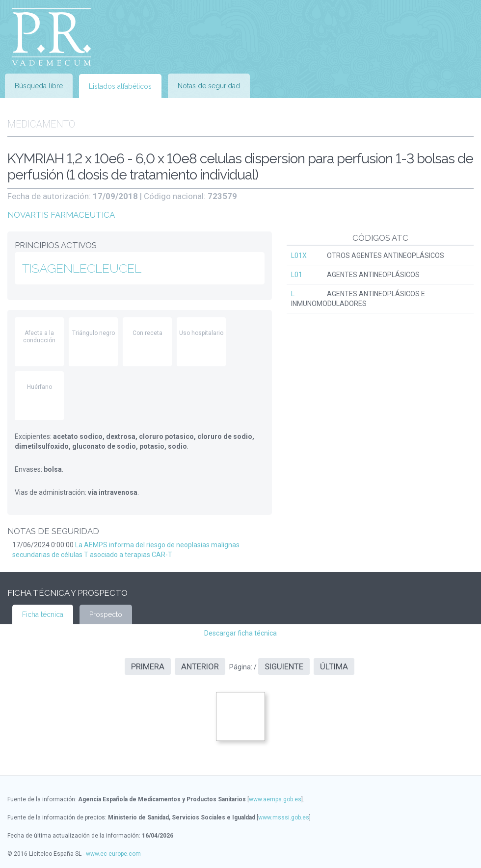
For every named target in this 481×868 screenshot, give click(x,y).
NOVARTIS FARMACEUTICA (61, 215)
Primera (148, 666)
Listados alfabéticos (120, 86)
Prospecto (106, 614)
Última (334, 666)
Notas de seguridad (209, 86)
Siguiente (284, 666)
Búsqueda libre (39, 86)
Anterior (200, 666)
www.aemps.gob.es (275, 799)
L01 (297, 275)
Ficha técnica (43, 614)
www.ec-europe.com (113, 854)
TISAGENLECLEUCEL (82, 268)
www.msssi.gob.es (284, 817)
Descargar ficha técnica (240, 633)
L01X (299, 255)
